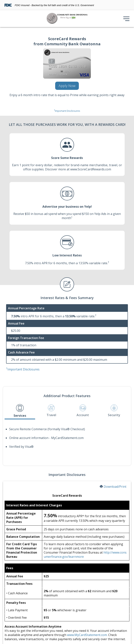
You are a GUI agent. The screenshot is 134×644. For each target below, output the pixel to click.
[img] (67, 19)
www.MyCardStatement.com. (87, 635)
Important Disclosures (67, 111)
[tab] (20, 411)
